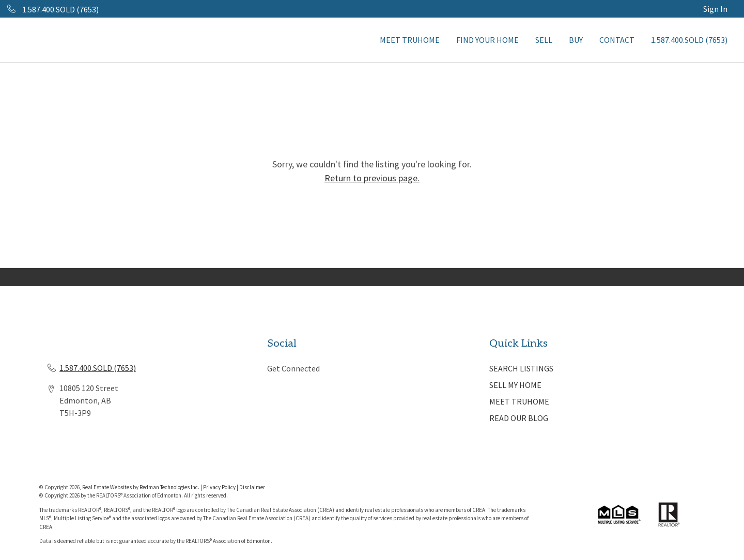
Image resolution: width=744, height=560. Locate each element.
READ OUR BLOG (519, 418)
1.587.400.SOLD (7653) (689, 40)
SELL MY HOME (515, 385)
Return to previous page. (372, 178)
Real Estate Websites (107, 487)
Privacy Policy (219, 487)
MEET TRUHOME (410, 40)
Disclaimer (252, 487)
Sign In (715, 9)
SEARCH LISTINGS (521, 368)
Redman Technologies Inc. (170, 487)
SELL (544, 40)
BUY (576, 40)
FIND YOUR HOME (487, 40)
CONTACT (617, 40)
